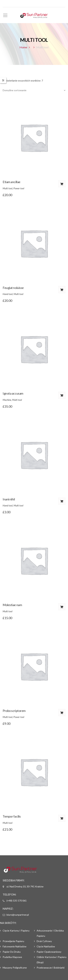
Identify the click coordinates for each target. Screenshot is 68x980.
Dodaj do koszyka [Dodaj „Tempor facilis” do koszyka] (62, 818)
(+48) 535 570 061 (17, 901)
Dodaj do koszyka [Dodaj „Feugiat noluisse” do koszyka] (62, 290)
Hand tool (8, 294)
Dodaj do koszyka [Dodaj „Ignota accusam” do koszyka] (62, 395)
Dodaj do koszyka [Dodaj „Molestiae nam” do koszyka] (62, 607)
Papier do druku (12, 952)
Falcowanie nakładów (15, 946)
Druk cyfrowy (44, 941)
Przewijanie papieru (13, 941)
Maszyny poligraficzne (15, 968)
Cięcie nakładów (46, 946)
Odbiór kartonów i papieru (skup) (52, 960)
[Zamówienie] (34, 90)
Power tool (19, 188)
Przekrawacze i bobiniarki (51, 968)
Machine (7, 400)
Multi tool (7, 188)
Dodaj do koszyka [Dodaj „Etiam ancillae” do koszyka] (62, 184)
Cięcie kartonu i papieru (16, 931)
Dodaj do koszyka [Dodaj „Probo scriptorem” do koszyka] (62, 713)
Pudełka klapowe (12, 957)
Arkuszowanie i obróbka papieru (50, 933)
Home (23, 47)
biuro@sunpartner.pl (18, 915)
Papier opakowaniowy (49, 952)
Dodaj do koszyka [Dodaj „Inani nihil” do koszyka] (62, 501)
